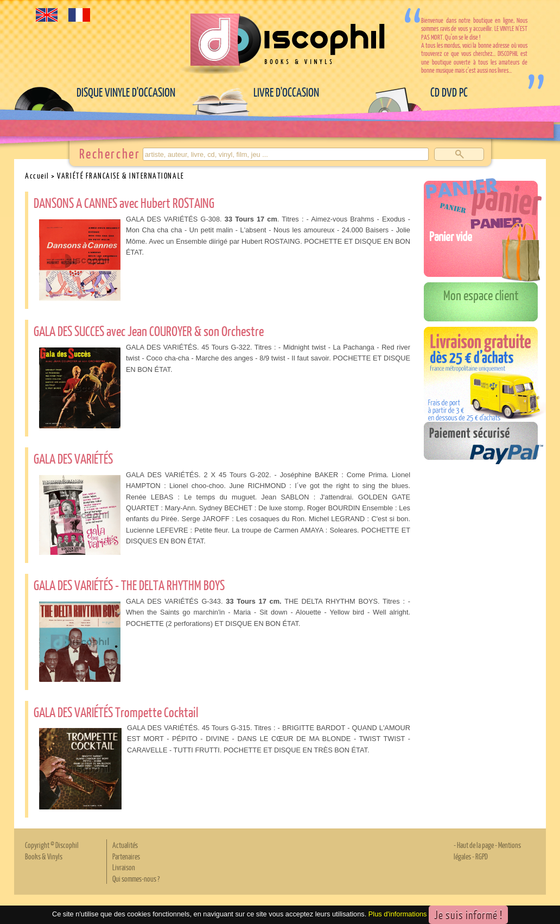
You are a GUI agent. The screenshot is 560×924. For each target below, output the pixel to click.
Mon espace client (481, 295)
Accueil (37, 175)
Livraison (124, 867)
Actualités (125, 845)
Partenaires (126, 856)
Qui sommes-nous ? (136, 878)
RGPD (482, 856)
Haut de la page (475, 845)
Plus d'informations (398, 914)
